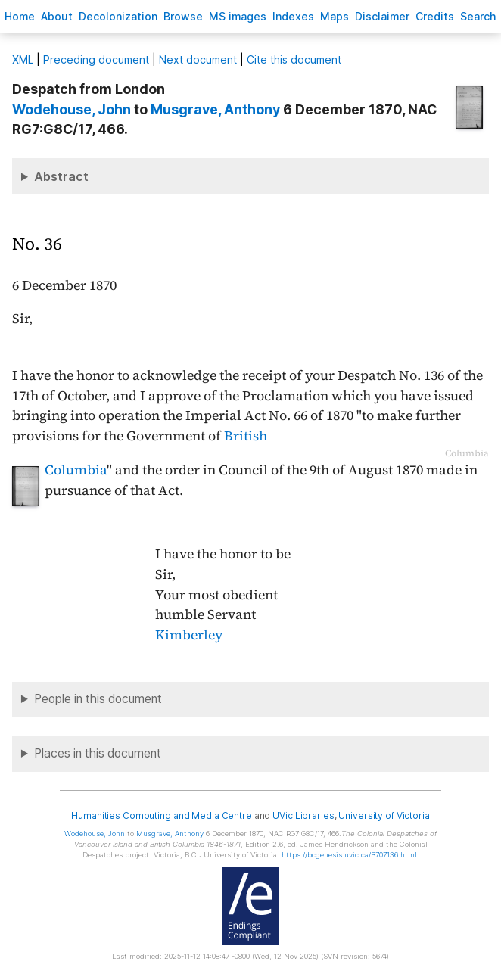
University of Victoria (384, 815)
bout (57, 16)
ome (20, 16)
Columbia (76, 470)
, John (72, 109)
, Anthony (215, 109)
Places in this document (98, 753)
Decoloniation (118, 16)
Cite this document (294, 59)
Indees (293, 16)
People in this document (98, 699)
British (246, 436)
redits (435, 16)
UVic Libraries (303, 815)
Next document (198, 59)
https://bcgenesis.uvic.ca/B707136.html (349, 855)
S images (238, 16)
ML (23, 59)
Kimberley (189, 635)
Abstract (61, 176)
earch (478, 16)
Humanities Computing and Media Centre (162, 815)
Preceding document (96, 59)
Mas (335, 16)
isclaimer (382, 16)
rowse (183, 16)
